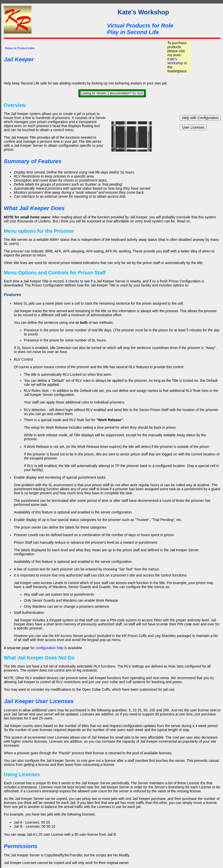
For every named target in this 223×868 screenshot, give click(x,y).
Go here (138, 93)
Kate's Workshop (175, 61)
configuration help (50, 648)
